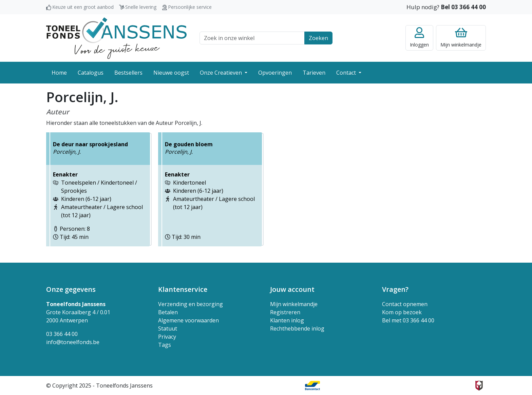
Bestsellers (128, 73)
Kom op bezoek (402, 312)
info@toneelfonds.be (73, 342)
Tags (165, 345)
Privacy (167, 337)
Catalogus (91, 73)
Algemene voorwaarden (188, 320)
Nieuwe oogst (171, 73)
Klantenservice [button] (183, 289)
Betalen (168, 312)
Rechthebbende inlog (297, 328)
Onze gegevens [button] (71, 289)
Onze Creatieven (222, 73)
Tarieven (314, 73)
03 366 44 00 (62, 334)
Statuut (168, 328)
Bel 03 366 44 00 (463, 7)
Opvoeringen (275, 73)
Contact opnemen (405, 304)
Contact (347, 73)
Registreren (285, 312)
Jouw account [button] (292, 289)
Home (59, 73)
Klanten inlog (287, 320)
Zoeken (318, 38)
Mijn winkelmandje (294, 304)
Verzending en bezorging (191, 304)
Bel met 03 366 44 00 (408, 320)
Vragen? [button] (395, 289)
